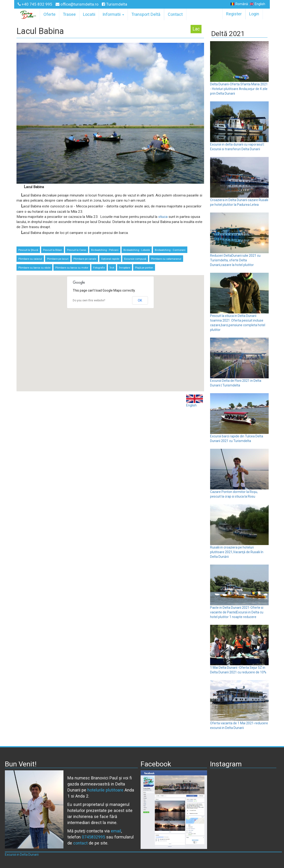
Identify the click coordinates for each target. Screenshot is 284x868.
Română (239, 4)
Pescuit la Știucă (28, 250)
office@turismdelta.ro (78, 4)
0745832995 (93, 837)
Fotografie (99, 268)
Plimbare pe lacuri (58, 259)
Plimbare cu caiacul (30, 259)
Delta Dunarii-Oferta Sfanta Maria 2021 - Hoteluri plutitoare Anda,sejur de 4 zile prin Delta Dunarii (239, 89)
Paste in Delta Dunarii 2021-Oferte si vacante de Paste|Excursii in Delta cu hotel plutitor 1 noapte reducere (237, 612)
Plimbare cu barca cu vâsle (34, 268)
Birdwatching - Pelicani (105, 250)
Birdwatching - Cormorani (170, 250)
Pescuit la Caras (77, 250)
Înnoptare (125, 268)
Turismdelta (114, 4)
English (258, 4)
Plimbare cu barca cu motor (72, 268)
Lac (196, 29)
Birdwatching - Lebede (137, 250)
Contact (175, 14)
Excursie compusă (135, 259)
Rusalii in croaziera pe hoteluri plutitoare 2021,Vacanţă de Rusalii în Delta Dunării (237, 552)
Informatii (113, 14)
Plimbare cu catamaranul (166, 259)
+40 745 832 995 (35, 4)
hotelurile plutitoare (105, 790)
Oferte (50, 14)
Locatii (89, 14)
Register (234, 14)
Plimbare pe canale (85, 259)
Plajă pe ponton (144, 268)
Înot (112, 268)
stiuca (163, 217)
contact (80, 843)
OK (140, 300)
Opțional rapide (110, 259)
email (116, 831)
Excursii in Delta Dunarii (22, 855)
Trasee (69, 14)
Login (254, 14)
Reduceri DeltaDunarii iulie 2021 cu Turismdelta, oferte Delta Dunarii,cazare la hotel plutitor (235, 260)
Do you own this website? (89, 300)
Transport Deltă (146, 14)
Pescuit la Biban (53, 250)
